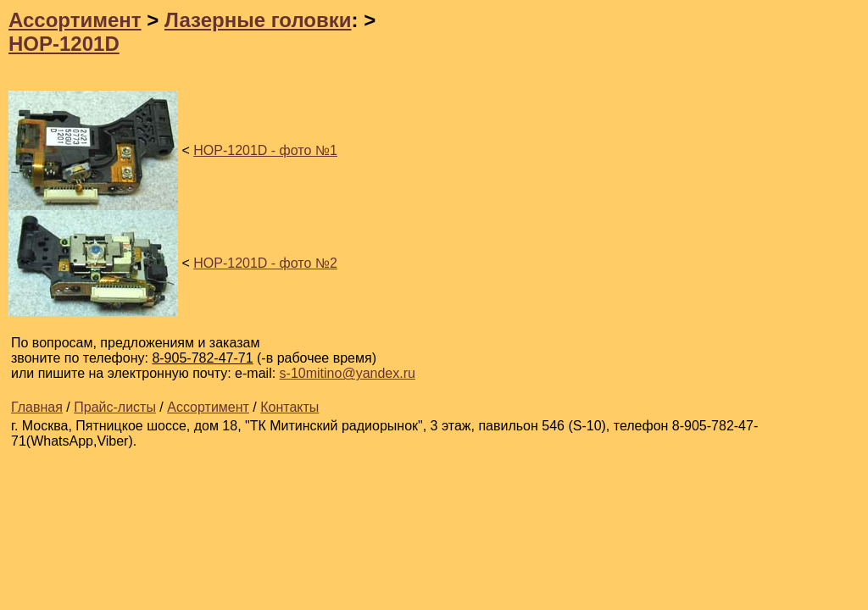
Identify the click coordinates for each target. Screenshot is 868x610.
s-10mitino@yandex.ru (348, 373)
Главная (37, 407)
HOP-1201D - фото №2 (265, 263)
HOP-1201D (64, 44)
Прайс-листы (115, 407)
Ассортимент (75, 20)
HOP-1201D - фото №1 (265, 150)
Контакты (289, 407)
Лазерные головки (258, 20)
